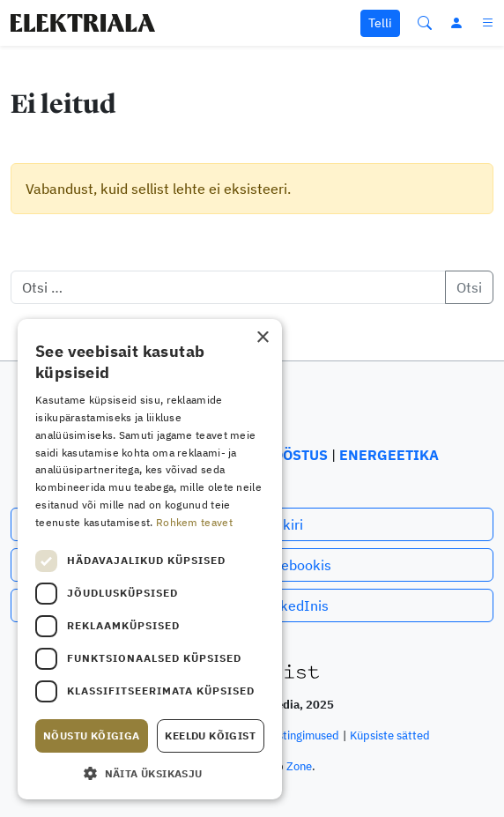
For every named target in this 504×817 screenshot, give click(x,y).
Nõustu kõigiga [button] (92, 735)
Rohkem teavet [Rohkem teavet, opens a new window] (194, 522)
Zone (299, 766)
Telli (380, 23)
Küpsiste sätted (390, 735)
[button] (150, 773)
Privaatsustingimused (284, 735)
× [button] (262, 338)
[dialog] (150, 559)
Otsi (469, 287)
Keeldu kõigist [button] (210, 735)
